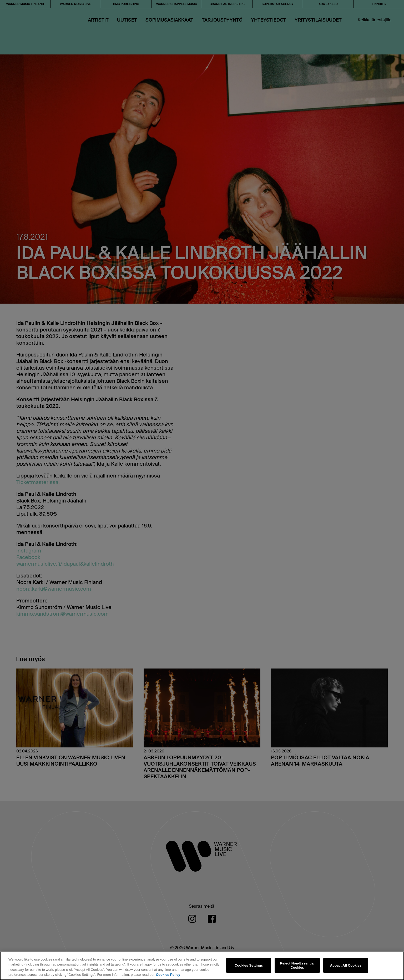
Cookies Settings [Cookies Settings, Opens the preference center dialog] (249, 965)
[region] (202, 966)
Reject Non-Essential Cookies (297, 965)
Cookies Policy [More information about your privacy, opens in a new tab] (168, 975)
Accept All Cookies (346, 965)
